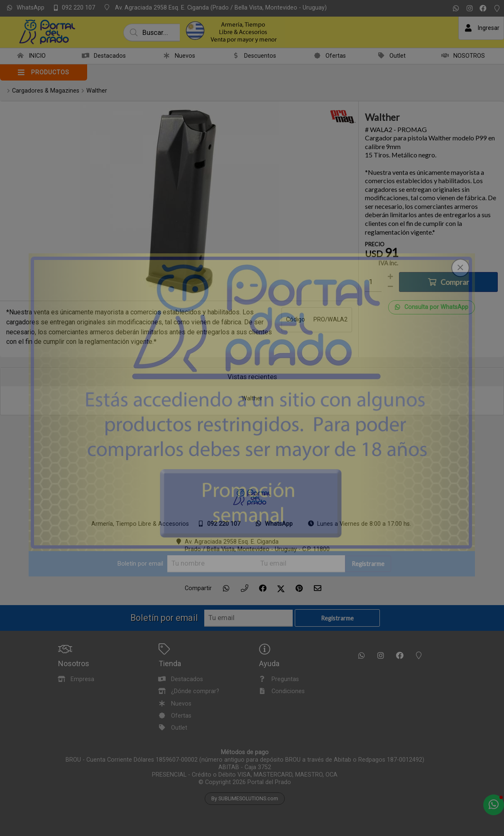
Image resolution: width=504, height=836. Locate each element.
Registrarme (368, 564)
